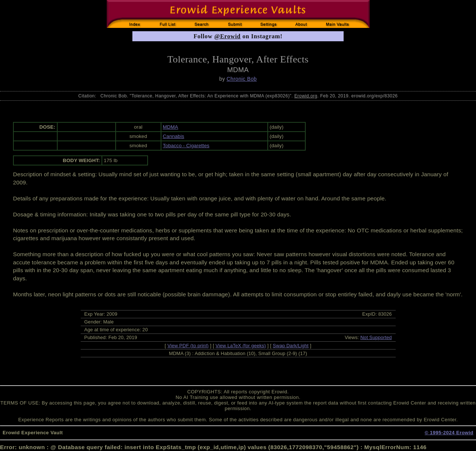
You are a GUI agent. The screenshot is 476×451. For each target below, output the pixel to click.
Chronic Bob (242, 79)
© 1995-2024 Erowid (449, 433)
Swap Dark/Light (291, 346)
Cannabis (174, 136)
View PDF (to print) (188, 346)
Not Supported (376, 337)
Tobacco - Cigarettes (186, 146)
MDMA (171, 127)
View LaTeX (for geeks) (241, 346)
